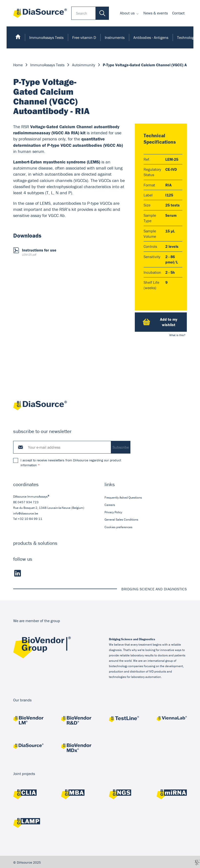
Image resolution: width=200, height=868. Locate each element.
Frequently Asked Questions (123, 497)
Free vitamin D (84, 37)
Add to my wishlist (160, 322)
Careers (110, 505)
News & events (156, 13)
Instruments (115, 37)
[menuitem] (129, 13)
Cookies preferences (118, 527)
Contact (178, 13)
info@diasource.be (26, 513)
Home (18, 65)
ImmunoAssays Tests (46, 37)
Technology (186, 37)
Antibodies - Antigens (151, 37)
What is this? (177, 335)
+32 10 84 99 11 (30, 519)
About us (127, 13)
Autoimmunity (84, 65)
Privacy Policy (113, 512)
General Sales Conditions (121, 520)
